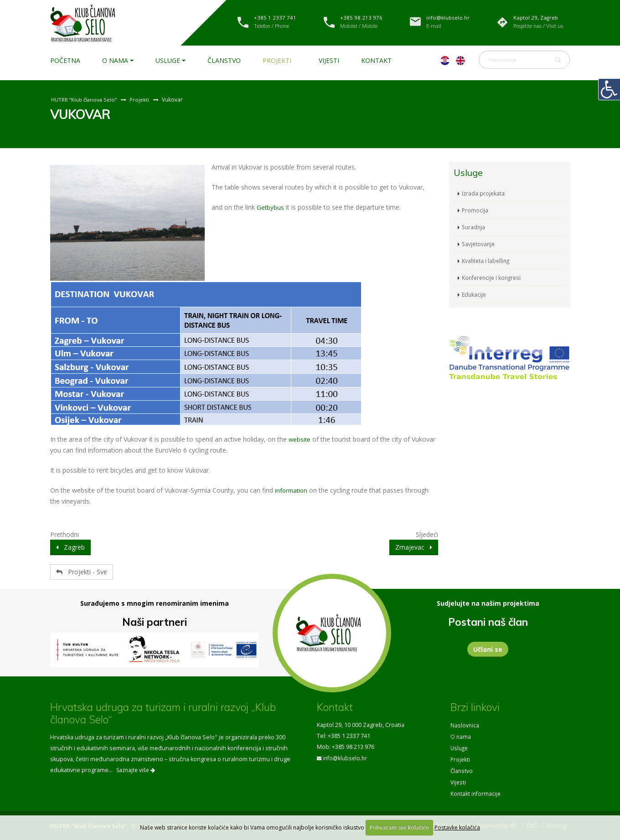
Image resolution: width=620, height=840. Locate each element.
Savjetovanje (479, 244)
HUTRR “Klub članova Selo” (85, 99)
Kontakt (376, 60)
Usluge (168, 60)
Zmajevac (414, 547)
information (292, 490)
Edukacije (475, 294)
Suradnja (474, 227)
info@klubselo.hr (346, 758)
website (300, 439)
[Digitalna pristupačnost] (609, 89)
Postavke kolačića (457, 827)
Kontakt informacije (476, 791)
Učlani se (488, 649)
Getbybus (271, 207)
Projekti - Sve (82, 572)
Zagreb (70, 547)
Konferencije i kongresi (493, 277)
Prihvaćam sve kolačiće (399, 827)
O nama (115, 60)
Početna (65, 60)
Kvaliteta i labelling (486, 260)
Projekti (277, 60)
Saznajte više (136, 770)
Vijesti (329, 60)
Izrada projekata (484, 193)
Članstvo (224, 60)
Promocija (475, 210)
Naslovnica (465, 725)
